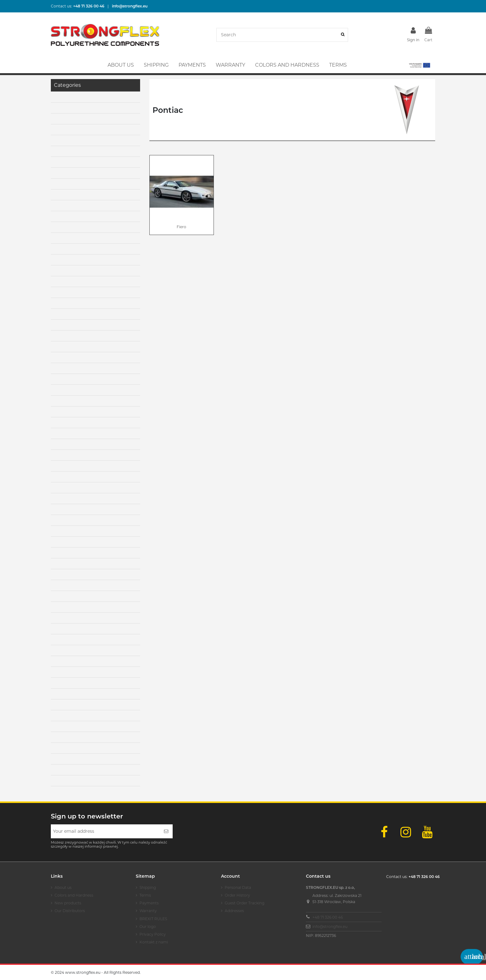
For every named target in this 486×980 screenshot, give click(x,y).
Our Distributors (70, 911)
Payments (149, 903)
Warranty (148, 911)
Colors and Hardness (74, 895)
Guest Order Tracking (245, 903)
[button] (419, 65)
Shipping (148, 887)
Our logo (148, 927)
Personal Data (238, 887)
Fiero (181, 227)
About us (63, 887)
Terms (145, 895)
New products (68, 903)
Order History (237, 895)
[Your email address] (105, 831)
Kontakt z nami (154, 942)
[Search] (343, 35)
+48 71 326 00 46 (328, 917)
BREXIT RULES (153, 919)
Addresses (234, 911)
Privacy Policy (153, 934)
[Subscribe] (166, 831)
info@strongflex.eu (330, 927)
